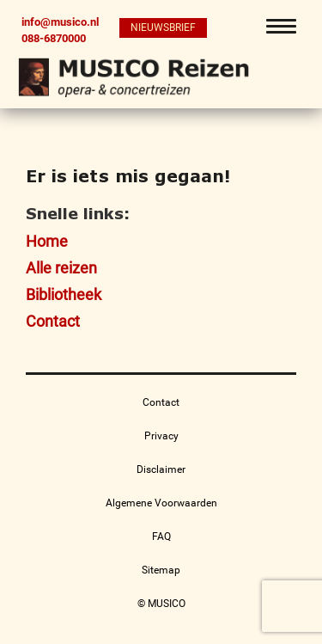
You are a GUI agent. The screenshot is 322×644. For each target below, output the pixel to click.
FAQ (161, 537)
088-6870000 (54, 38)
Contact (53, 321)
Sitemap (161, 570)
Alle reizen (61, 268)
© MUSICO (161, 604)
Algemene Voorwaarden (161, 503)
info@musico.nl (60, 22)
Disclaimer (161, 469)
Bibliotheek (64, 294)
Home (47, 241)
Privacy (161, 436)
